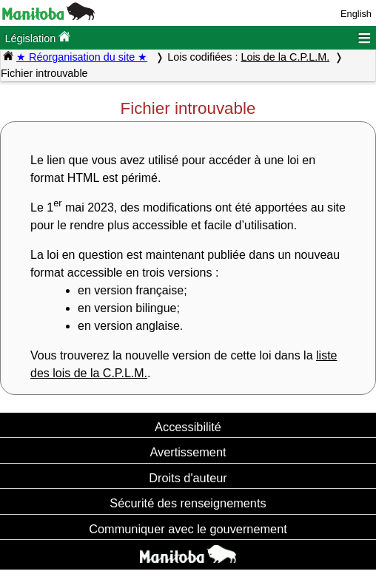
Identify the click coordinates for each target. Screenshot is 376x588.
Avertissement (188, 452)
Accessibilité (188, 427)
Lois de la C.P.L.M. (285, 57)
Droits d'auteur (188, 478)
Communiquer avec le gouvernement (188, 529)
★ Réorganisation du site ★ (82, 57)
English (356, 14)
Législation (37, 37)
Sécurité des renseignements (188, 503)
